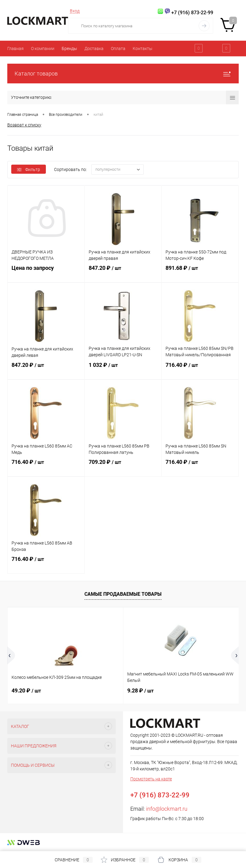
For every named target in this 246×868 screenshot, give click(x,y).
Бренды (69, 49)
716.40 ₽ (200, 370)
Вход (75, 11)
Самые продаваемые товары (123, 594)
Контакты (143, 49)
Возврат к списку (24, 125)
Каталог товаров (123, 74)
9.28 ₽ (140, 690)
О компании (43, 49)
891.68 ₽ (200, 273)
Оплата (118, 49)
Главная (15, 49)
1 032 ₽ (123, 370)
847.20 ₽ (123, 273)
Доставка (94, 49)
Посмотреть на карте (151, 779)
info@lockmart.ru (167, 809)
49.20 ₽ (26, 690)
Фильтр (29, 169)
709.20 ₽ (123, 467)
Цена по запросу (46, 272)
